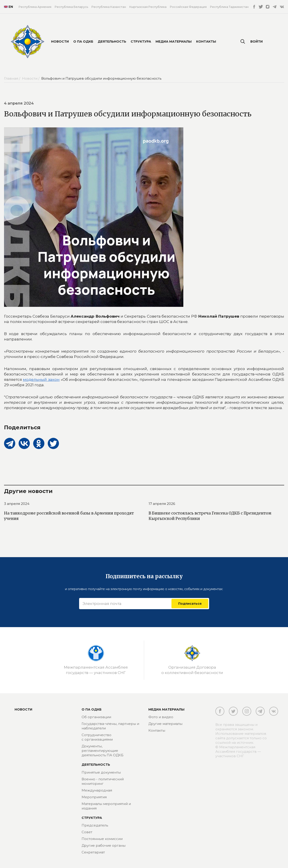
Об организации (96, 717)
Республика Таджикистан (229, 7)
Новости (60, 41)
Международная (97, 790)
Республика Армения (35, 7)
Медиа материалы (174, 41)
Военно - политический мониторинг (103, 781)
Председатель (95, 825)
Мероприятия (94, 797)
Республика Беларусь (71, 7)
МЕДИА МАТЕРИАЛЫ (166, 709)
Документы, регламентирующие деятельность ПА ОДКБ (103, 751)
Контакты (206, 41)
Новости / (31, 78)
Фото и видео (161, 717)
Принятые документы (101, 772)
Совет (87, 832)
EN (8, 7)
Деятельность (112, 41)
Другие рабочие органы (104, 845)
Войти (257, 41)
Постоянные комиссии (102, 839)
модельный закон (41, 379)
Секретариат (93, 852)
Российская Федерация (188, 7)
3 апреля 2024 (17, 504)
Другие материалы (165, 724)
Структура (141, 41)
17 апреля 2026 (162, 504)
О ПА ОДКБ (83, 41)
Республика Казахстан (109, 7)
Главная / (13, 78)
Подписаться (190, 604)
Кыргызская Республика (148, 7)
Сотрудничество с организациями (97, 737)
